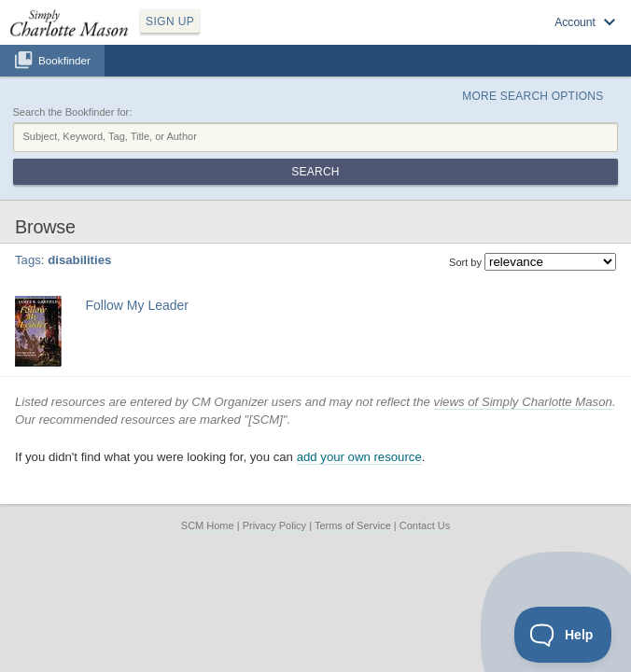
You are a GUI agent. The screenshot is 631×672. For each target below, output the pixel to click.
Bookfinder (64, 60)
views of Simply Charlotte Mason (523, 402)
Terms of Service (353, 525)
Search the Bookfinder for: (73, 112)
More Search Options (533, 96)
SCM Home (208, 525)
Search (315, 172)
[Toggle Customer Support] (563, 635)
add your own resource (359, 457)
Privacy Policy (274, 525)
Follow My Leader (138, 305)
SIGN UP (170, 21)
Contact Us (425, 525)
